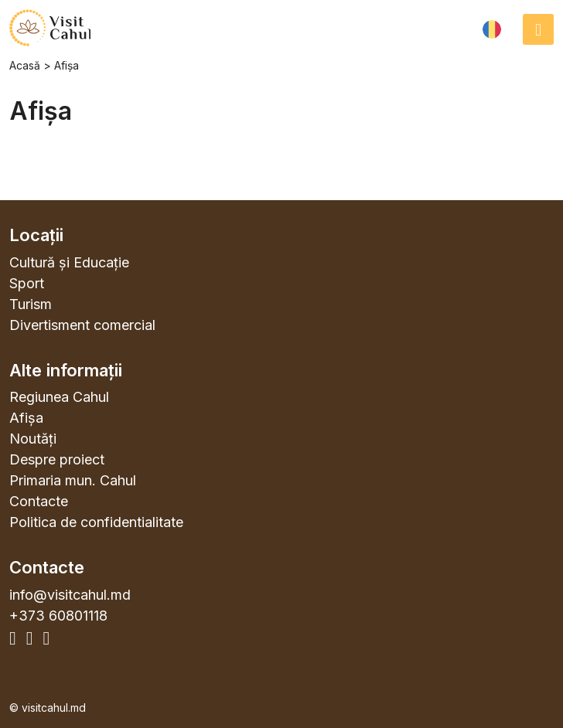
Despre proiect (57, 459)
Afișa (26, 418)
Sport (27, 283)
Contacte (39, 501)
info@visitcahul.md (70, 595)
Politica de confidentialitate (96, 522)
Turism (31, 304)
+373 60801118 (58, 616)
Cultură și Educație (69, 262)
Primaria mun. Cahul (73, 480)
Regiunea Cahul (59, 397)
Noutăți (33, 439)
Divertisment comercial (82, 325)
